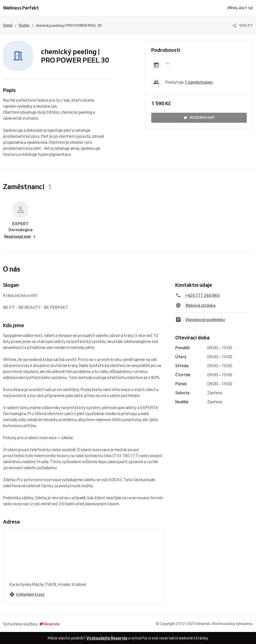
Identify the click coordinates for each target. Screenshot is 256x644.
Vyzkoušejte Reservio (107, 638)
